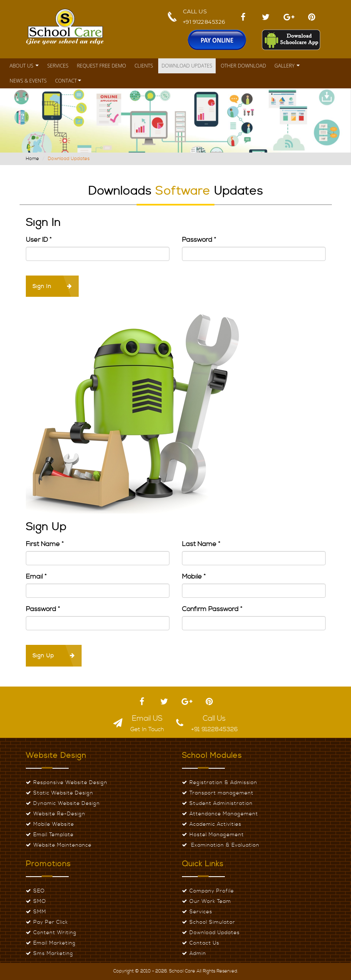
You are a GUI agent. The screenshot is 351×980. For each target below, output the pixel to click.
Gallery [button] (287, 66)
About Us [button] (24, 66)
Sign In (52, 286)
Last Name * (201, 544)
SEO (39, 891)
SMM (40, 912)
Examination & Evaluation (224, 845)
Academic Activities (215, 824)
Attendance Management (224, 814)
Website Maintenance (62, 845)
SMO (40, 901)
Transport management (222, 793)
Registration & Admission (223, 783)
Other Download (243, 66)
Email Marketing (55, 943)
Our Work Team (210, 901)
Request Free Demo (101, 66)
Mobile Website (54, 824)
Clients (144, 66)
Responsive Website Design (70, 783)
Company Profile (212, 891)
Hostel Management (217, 835)
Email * (36, 576)
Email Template (54, 835)
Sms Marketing (53, 954)
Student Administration (221, 803)
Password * (199, 240)
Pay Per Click (51, 922)
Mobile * (194, 576)
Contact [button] (68, 81)
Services (58, 66)
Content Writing (55, 933)
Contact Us (204, 943)
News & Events (28, 81)
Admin (198, 954)
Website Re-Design (59, 814)
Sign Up (54, 656)
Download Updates (187, 66)
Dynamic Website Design (67, 803)
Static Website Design (63, 793)
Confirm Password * (212, 609)
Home (32, 159)
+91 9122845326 (204, 22)
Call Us (214, 718)
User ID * (39, 240)
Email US (147, 718)
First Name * (45, 544)
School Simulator (212, 922)
